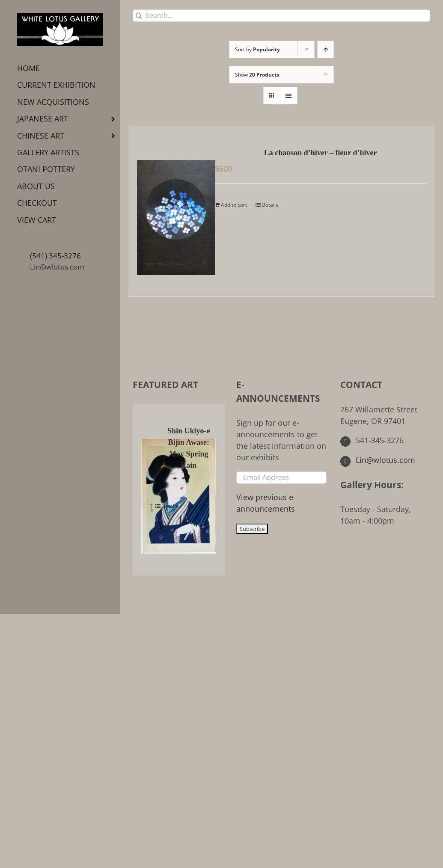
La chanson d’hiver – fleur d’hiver (321, 153)
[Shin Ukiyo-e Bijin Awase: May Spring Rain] (150, 489)
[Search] (139, 16)
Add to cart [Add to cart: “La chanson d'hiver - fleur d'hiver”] (234, 205)
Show (257, 75)
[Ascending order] (326, 49)
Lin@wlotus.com (57, 267)
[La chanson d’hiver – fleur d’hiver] (170, 211)
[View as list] (289, 96)
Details (270, 205)
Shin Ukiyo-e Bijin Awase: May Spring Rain (189, 448)
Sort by (257, 49)
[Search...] (281, 16)
